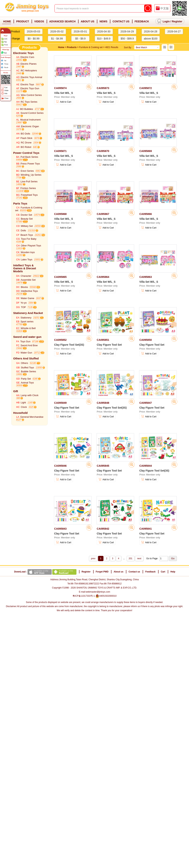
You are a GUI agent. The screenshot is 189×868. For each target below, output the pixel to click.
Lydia (6, 39)
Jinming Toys (27, 9)
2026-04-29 (127, 31)
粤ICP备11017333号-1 (84, 596)
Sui (5, 53)
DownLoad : (46, 572)
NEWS (103, 21)
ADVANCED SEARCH (62, 21)
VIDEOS (39, 21)
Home (61, 47)
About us (118, 572)
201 (131, 558)
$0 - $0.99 (34, 39)
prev (93, 558)
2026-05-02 (57, 31)
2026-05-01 (80, 31)
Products (72, 47)
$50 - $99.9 (127, 39)
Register (177, 21)
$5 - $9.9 (80, 39)
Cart (163, 572)
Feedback (150, 572)
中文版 (165, 8)
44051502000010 (106, 596)
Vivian (6, 45)
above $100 (151, 39)
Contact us (134, 572)
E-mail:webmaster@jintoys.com (94, 592)
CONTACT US (121, 21)
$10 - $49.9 (104, 39)
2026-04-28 (151, 31)
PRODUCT (23, 21)
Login (166, 21)
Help (173, 572)
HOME (7, 21)
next (139, 558)
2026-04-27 (174, 31)
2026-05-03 (33, 31)
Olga (5, 42)
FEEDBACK (142, 21)
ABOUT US (88, 21)
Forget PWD (102, 572)
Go (173, 558)
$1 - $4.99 (57, 39)
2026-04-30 (104, 31)
